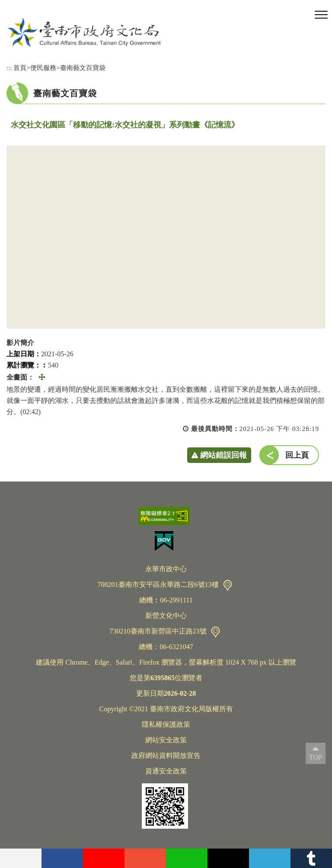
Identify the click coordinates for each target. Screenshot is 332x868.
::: (9, 68)
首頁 (20, 68)
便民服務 (43, 68)
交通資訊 (228, 585)
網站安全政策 (166, 740)
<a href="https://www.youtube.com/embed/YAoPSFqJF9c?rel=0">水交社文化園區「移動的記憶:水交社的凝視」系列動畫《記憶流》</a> (166, 237)
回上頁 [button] (297, 455)
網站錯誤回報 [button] (223, 455)
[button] (321, 15)
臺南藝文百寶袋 (83, 68)
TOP (316, 757)
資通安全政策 (166, 771)
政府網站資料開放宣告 (166, 756)
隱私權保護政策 (166, 724)
